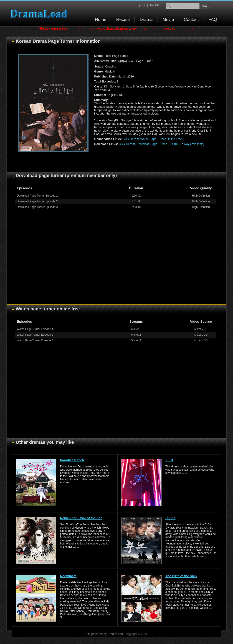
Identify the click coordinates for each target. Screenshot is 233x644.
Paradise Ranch (72, 460)
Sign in (141, 5)
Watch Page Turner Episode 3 (35, 340)
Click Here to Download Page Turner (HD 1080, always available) (162, 144)
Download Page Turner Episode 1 (37, 196)
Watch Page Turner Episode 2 (35, 335)
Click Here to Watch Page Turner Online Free (152, 139)
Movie (168, 19)
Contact (191, 19)
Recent (123, 19)
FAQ (213, 19)
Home (101, 19)
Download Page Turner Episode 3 (37, 207)
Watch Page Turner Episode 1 (35, 329)
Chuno (170, 518)
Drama (146, 19)
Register (155, 5)
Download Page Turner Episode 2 (37, 201)
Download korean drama (40, 14)
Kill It (169, 460)
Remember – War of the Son (81, 518)
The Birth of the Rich (181, 576)
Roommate (68, 576)
